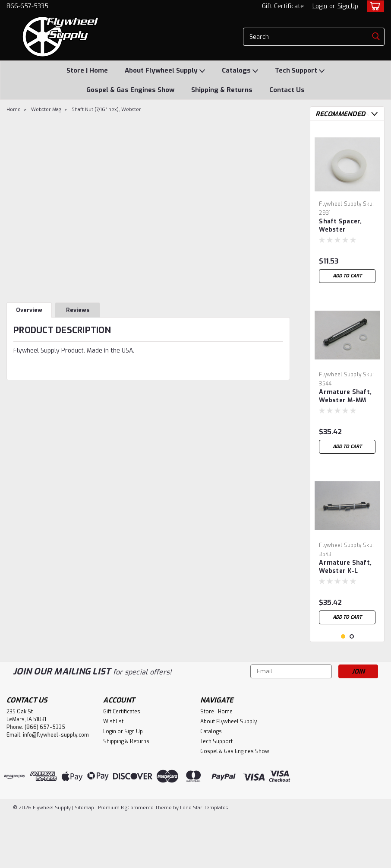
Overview (29, 310)
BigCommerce (137, 860)
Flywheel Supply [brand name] (340, 204)
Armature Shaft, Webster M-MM (345, 396)
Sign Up (348, 6)
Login (320, 6)
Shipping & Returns (222, 90)
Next (374, 114)
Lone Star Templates (204, 860)
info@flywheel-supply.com (56, 787)
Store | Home (87, 70)
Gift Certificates (122, 763)
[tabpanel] (347, 207)
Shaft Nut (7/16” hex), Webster (106, 110)
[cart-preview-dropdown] (374, 6)
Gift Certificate (283, 6)
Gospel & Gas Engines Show (130, 90)
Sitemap (84, 860)
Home (14, 110)
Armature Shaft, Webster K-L (345, 567)
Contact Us (287, 90)
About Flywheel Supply (165, 71)
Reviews (78, 310)
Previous (366, 114)
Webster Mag (46, 110)
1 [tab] (343, 688)
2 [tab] (352, 688)
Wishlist (113, 773)
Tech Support (300, 71)
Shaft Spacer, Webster (340, 226)
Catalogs (240, 71)
